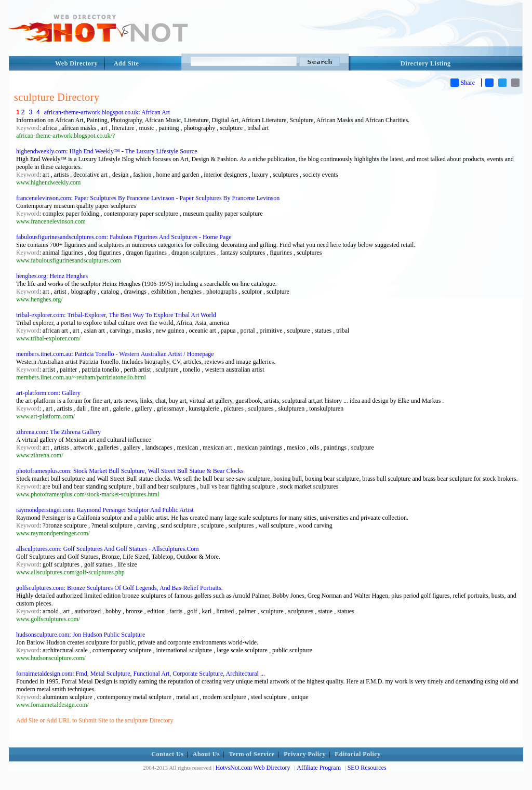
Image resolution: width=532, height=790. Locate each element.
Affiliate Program (319, 768)
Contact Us (167, 754)
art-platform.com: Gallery (48, 393)
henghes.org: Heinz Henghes (52, 276)
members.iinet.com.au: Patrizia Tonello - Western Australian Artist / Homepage (115, 354)
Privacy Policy (305, 754)
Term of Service (252, 754)
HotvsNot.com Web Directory (253, 768)
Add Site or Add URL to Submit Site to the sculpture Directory (95, 720)
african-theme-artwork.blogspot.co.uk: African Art (107, 112)
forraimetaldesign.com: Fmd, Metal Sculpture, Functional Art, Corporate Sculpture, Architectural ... (141, 674)
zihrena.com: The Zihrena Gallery (58, 432)
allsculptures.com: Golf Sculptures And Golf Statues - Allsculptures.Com (108, 549)
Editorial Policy (357, 754)
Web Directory (76, 63)
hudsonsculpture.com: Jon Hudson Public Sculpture (81, 635)
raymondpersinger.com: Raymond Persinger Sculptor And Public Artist (105, 510)
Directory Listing (426, 63)
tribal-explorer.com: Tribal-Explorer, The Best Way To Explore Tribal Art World (116, 315)
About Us (206, 754)
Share (463, 83)
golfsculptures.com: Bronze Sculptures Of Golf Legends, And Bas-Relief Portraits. (119, 588)
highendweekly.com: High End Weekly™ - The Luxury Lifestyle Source (107, 151)
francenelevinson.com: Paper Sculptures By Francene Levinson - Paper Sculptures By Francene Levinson (148, 198)
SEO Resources (367, 768)
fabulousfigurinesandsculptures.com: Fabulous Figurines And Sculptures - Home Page (124, 237)
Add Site (126, 63)
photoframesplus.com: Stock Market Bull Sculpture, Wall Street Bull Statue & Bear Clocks (130, 471)
